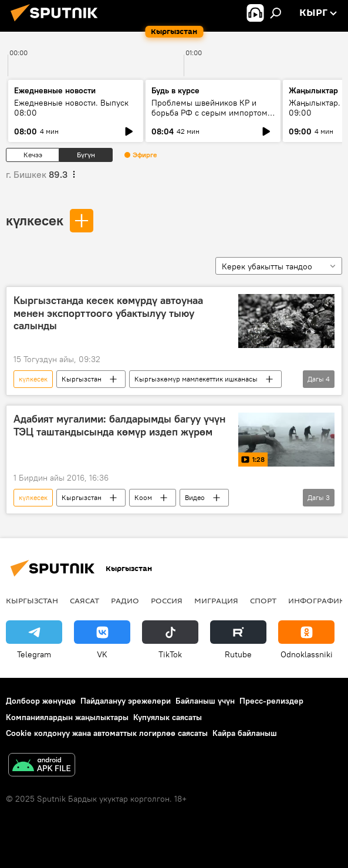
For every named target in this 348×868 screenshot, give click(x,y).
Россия (167, 600)
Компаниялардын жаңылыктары (67, 717)
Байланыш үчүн (205, 701)
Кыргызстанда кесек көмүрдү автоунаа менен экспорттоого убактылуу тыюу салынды (108, 313)
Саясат (85, 600)
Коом (143, 497)
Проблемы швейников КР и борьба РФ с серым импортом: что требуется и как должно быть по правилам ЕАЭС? (211, 118)
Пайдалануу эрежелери (126, 701)
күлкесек (35, 220)
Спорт (263, 600)
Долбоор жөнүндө (41, 701)
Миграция (216, 600)
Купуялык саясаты (168, 717)
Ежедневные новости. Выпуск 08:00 (71, 108)
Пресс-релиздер (271, 701)
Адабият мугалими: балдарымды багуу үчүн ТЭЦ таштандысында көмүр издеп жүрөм (119, 425)
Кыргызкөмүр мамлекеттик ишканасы (196, 379)
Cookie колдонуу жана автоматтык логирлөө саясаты (107, 733)
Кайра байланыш (245, 733)
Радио (125, 600)
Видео (195, 497)
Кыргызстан (82, 379)
